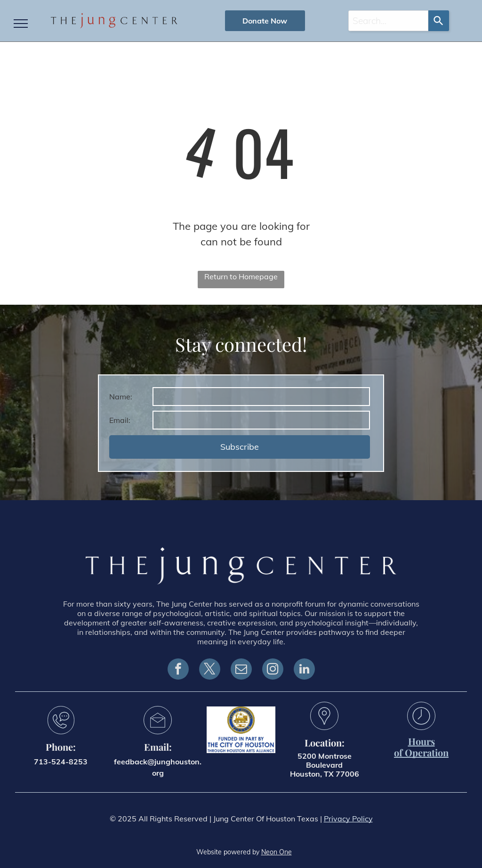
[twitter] (210, 670)
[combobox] (388, 21)
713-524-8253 (61, 762)
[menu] (21, 24)
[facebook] (178, 670)
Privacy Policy (348, 819)
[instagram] (273, 670)
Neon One (277, 852)
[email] (241, 670)
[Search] (439, 21)
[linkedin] (304, 670)
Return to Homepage (241, 276)
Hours (422, 741)
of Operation (421, 752)
